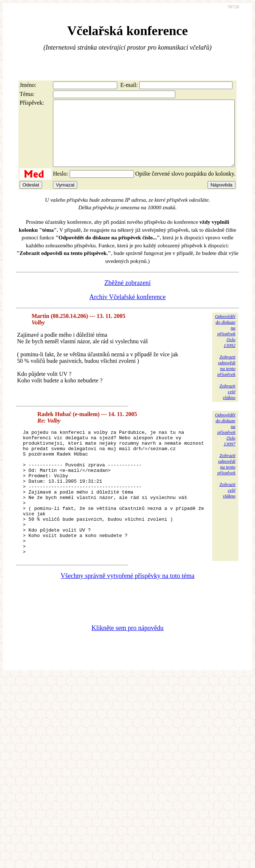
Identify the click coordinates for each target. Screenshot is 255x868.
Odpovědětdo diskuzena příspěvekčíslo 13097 (225, 442)
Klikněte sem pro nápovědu (127, 666)
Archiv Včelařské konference (127, 310)
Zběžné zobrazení (127, 296)
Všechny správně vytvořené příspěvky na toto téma (127, 614)
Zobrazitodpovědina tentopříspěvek (226, 379)
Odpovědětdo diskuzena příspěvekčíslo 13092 (225, 344)
